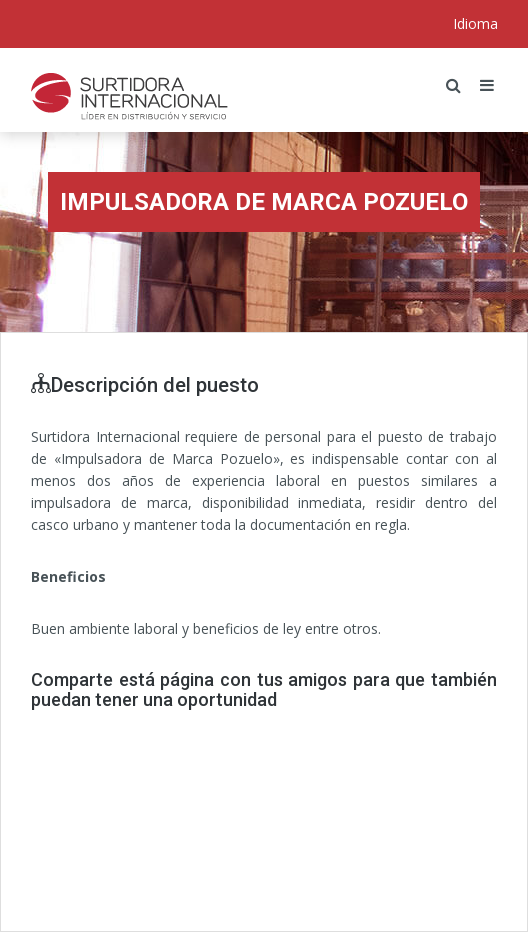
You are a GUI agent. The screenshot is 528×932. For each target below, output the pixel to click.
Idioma (475, 23)
